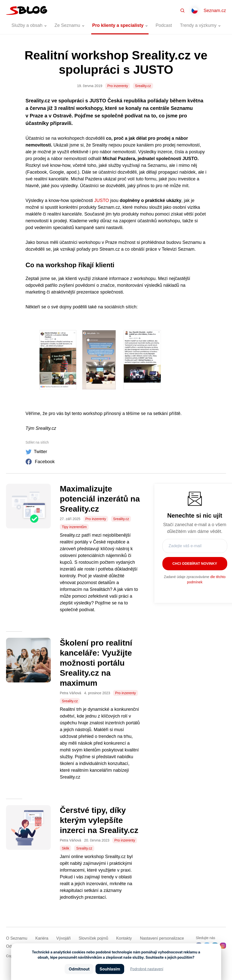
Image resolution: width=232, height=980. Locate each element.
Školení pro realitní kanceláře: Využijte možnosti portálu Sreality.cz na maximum (96, 663)
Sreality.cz (143, 86)
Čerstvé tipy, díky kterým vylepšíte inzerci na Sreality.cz (99, 820)
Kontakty (124, 938)
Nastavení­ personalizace (162, 938)
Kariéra (42, 938)
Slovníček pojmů (93, 938)
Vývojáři (63, 938)
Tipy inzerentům (74, 527)
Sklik (66, 848)
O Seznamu (17, 938)
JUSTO (102, 200)
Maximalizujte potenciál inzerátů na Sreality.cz (100, 499)
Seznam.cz (215, 11)
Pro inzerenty (118, 86)
